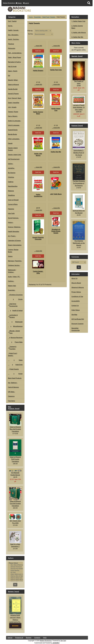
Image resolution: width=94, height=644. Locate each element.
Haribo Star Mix (56, 152)
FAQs (45, 638)
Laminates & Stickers (13, 316)
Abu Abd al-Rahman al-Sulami (15, 565)
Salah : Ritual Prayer (14, 57)
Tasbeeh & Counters (12, 348)
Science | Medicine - (14, 227)
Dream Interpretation (15, 245)
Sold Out (38, 51)
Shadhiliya (11, 195)
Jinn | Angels (12, 107)
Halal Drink (15, 365)
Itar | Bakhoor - (13, 383)
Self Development (14, 159)
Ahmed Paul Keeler (15, 569)
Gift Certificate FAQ (78, 319)
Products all (19, 638)
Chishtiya (11, 177)
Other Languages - (14, 139)
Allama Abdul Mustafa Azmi (15, 580)
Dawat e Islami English (13, 149)
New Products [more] (14, 408)
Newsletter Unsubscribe (76, 329)
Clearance (11, 396)
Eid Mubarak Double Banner (15, 473)
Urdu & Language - (14, 125)
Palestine (11, 209)
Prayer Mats (15, 342)
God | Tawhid (12, 21)
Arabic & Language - (15, 121)
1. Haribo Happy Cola (78, 21)
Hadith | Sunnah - (14, 30)
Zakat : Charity (13, 71)
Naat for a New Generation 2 (15, 539)
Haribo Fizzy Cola (56, 70)
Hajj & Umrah (12, 67)
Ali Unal (15, 572)
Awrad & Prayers (13, 94)
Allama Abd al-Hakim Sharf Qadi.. (15, 576)
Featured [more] (77, 126)
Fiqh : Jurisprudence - (15, 53)
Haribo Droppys (38, 71)
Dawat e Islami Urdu (15, 155)
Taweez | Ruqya (13, 112)
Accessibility (76, 301)
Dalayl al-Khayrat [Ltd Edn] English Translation (15, 497)
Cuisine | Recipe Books (13, 251)
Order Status (76, 310)
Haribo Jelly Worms (38, 155)
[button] (89, 3)
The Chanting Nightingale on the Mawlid (79, 234)
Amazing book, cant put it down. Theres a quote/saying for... (15, 610)
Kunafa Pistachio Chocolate (38, 238)
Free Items (11, 401)
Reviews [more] (13, 592)
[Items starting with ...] (43, 31)
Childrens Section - (14, 265)
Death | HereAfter (14, 103)
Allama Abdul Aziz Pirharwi (15, 578)
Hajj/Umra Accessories (13, 305)
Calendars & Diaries (14, 241)
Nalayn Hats (12, 286)
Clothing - (11, 281)
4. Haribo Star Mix (77, 37)
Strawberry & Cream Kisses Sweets (56, 231)
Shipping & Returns (78, 287)
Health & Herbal (15, 311)
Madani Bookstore (46, 641)
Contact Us (75, 306)
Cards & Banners (13, 387)
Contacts (37, 638)
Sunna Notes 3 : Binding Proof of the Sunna (79, 143)
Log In (26, 3)
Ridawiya (11, 191)
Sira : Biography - (13, 35)
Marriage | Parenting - (15, 261)
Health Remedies (14, 232)
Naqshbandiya (13, 186)
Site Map (74, 315)
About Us (74, 278)
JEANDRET (56, 643)
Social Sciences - (13, 218)
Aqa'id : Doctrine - (14, 39)
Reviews (29, 638)
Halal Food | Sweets (49, 17)
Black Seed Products (15, 378)
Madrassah (15, 322)
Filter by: (30, 31)
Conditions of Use (77, 297)
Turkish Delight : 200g (38, 272)
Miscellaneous (15, 326)
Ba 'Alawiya (12, 173)
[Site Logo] (20, 9)
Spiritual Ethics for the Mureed (79, 204)
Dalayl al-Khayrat (13, 85)
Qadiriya (11, 182)
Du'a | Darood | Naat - (15, 98)
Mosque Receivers (15, 338)
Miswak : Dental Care (14, 332)
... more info (38, 46)
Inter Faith (11, 213)
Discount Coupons (77, 324)
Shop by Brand (76, 283)
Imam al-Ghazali (13, 200)
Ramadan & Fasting (14, 62)
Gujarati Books (13, 130)
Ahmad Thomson (15, 567)
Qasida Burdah (13, 89)
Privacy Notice (76, 292)
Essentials (37, 17)
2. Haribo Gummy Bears (77, 27)
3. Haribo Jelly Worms (79, 33)
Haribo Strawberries (38, 195)
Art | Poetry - (12, 236)
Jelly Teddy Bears (56, 194)
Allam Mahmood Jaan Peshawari (15, 574)
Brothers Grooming (15, 295)
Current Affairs (13, 204)
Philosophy (12, 48)
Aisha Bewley (15, 571)
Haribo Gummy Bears (38, 113)
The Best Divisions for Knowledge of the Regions (79, 175)
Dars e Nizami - (13, 116)
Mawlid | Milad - (13, 80)
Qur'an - (10, 26)
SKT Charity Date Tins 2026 (15, 519)
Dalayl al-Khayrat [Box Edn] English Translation (15, 423)
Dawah (10, 143)
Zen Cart (63, 641)
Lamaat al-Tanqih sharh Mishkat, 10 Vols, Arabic (79, 103)
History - (11, 222)
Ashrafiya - (11, 168)
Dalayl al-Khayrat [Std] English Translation (15, 451)
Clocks (15, 299)
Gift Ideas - (12, 392)
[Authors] (15, 572)
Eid (9, 76)
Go (15, 585)
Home (19, 3)
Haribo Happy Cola (56, 109)
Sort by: (31, 34)
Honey (15, 374)
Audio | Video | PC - (14, 277)
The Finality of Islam (79, 73)
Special (10, 638)
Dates (15, 360)
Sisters (10, 256)
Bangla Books (12, 134)
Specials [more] (77, 56)
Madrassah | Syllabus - (12, 271)
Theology (11, 44)
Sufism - (11, 164)
